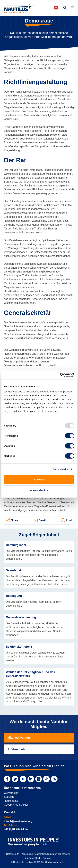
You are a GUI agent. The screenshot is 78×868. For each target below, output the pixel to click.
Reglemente (11, 801)
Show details (60, 469)
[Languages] (56, 8)
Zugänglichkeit (32, 858)
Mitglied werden (40, 738)
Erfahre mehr (40, 749)
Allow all (39, 480)
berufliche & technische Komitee (28, 264)
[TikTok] (46, 779)
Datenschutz (13, 854)
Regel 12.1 (50, 209)
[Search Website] (65, 8)
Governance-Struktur (16, 805)
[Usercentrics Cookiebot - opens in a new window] (60, 375)
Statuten (9, 797)
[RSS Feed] (54, 779)
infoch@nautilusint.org (18, 821)
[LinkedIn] (31, 779)
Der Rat (8, 170)
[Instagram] (39, 779)
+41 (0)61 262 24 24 (16, 829)
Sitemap (47, 858)
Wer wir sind (11, 793)
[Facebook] (7, 779)
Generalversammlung (36, 96)
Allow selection (39, 490)
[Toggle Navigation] (72, 8)
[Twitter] (15, 779)
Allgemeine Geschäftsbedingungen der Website (46, 854)
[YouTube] (23, 779)
